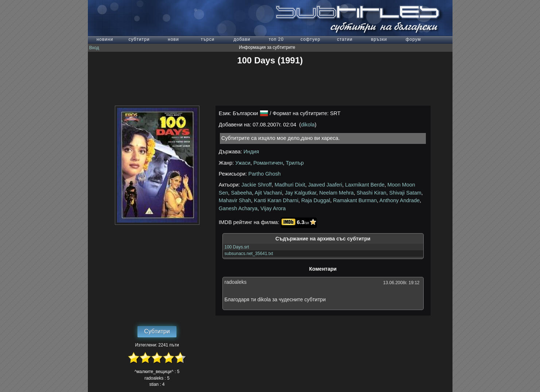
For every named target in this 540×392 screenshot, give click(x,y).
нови (173, 39)
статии (345, 39)
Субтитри (157, 331)
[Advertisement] (270, 86)
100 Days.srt (237, 247)
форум (413, 39)
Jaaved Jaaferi (325, 185)
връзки (379, 39)
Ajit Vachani (268, 193)
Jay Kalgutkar (300, 193)
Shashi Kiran (372, 193)
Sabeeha (241, 193)
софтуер (310, 39)
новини (105, 39)
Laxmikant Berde (365, 185)
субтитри (139, 39)
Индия (251, 152)
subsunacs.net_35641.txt (249, 254)
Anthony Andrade (400, 200)
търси (208, 39)
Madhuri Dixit (290, 185)
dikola (308, 125)
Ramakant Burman (355, 200)
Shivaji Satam (405, 193)
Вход (94, 48)
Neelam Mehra (337, 193)
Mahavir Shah (235, 200)
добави (242, 39)
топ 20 (276, 39)
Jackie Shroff (257, 185)
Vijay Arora (273, 208)
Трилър (295, 163)
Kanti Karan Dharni (276, 200)
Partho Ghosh (265, 174)
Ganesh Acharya (238, 208)
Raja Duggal (316, 200)
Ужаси (243, 163)
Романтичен (268, 163)
